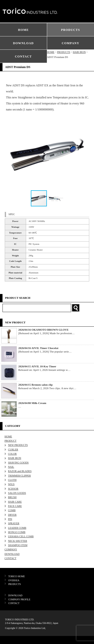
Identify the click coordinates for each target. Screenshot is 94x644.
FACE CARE (15, 506)
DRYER (12, 515)
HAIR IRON (79, 52)
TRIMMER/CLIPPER (19, 476)
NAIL (11, 467)
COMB (12, 510)
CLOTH (12, 480)
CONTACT (23, 56)
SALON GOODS (17, 493)
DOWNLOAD (23, 43)
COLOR (12, 454)
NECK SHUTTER (18, 541)
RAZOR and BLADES (20, 471)
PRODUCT (11, 441)
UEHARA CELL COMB (21, 536)
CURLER (13, 450)
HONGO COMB (17, 532)
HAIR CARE (15, 502)
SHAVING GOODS (18, 463)
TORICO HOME (17, 576)
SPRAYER (14, 523)
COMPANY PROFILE (19, 599)
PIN (10, 519)
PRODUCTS (70, 30)
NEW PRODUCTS (18, 445)
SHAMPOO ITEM (18, 545)
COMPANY (70, 43)
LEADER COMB (17, 528)
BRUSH (12, 497)
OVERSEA (14, 580)
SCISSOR (13, 489)
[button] (85, 155)
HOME (23, 30)
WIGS (11, 484)
